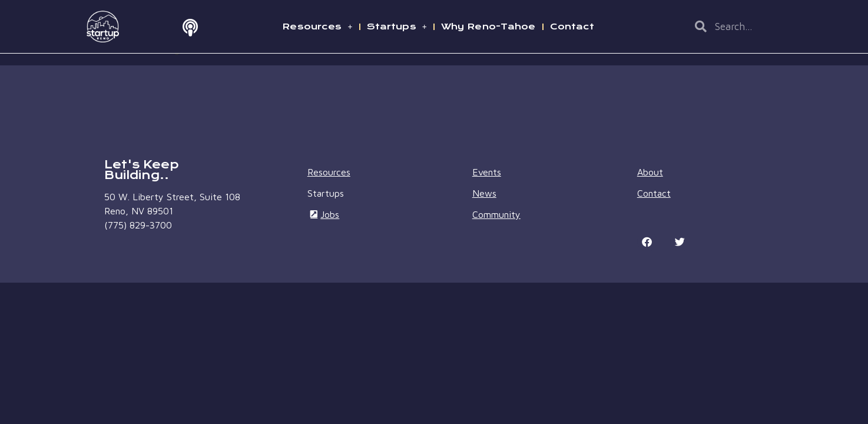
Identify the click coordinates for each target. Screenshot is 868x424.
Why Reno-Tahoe (488, 26)
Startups (397, 26)
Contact (572, 26)
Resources (317, 26)
